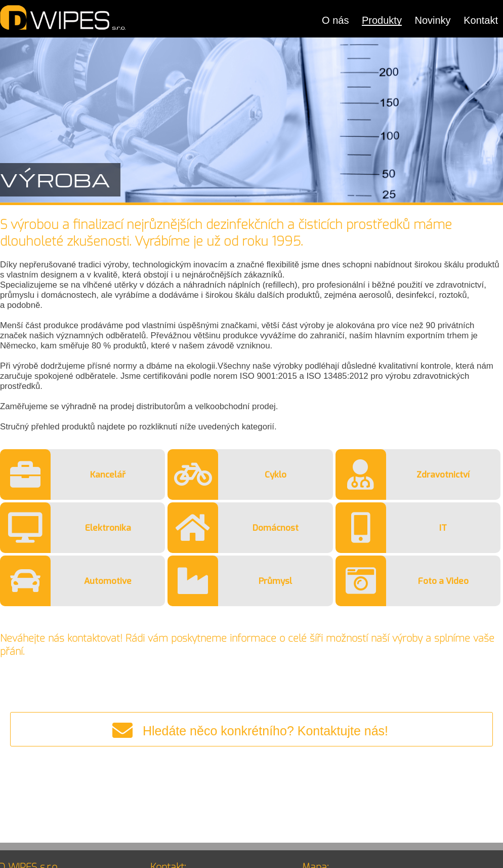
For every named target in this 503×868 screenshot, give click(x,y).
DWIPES (63, 17)
